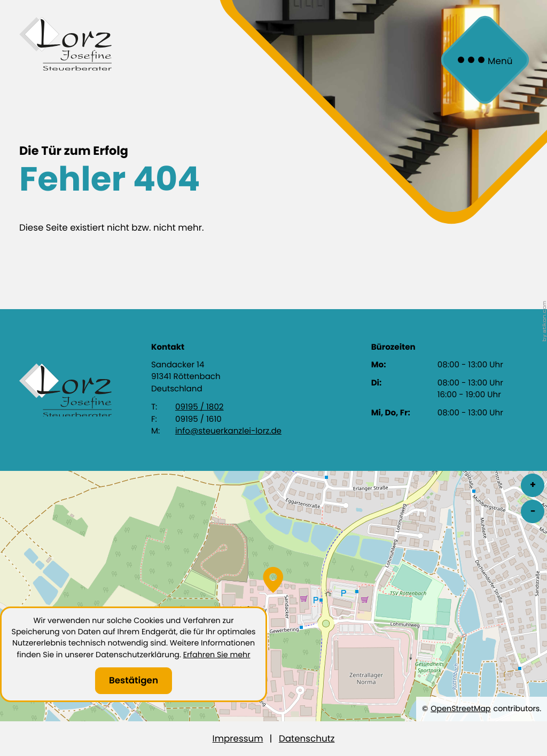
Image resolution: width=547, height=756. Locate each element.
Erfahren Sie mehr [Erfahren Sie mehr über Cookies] (217, 655)
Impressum (238, 738)
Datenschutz (307, 738)
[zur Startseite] (65, 44)
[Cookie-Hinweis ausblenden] (134, 681)
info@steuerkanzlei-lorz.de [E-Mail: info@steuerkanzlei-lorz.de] (228, 431)
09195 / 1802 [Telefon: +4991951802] (200, 407)
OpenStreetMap (460, 708)
